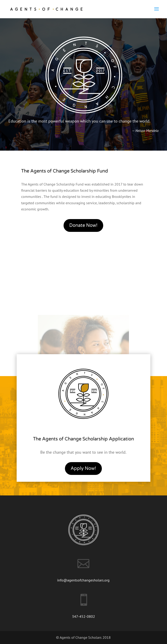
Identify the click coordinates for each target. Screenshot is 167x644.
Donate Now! (83, 225)
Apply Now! (83, 469)
